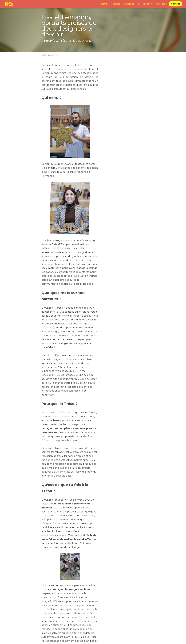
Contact (175, 4)
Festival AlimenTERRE (111, 620)
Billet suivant (101, 617)
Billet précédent (50, 617)
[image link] (9, 4)
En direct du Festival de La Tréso (67, 620)
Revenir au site (49, 628)
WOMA (62, 339)
